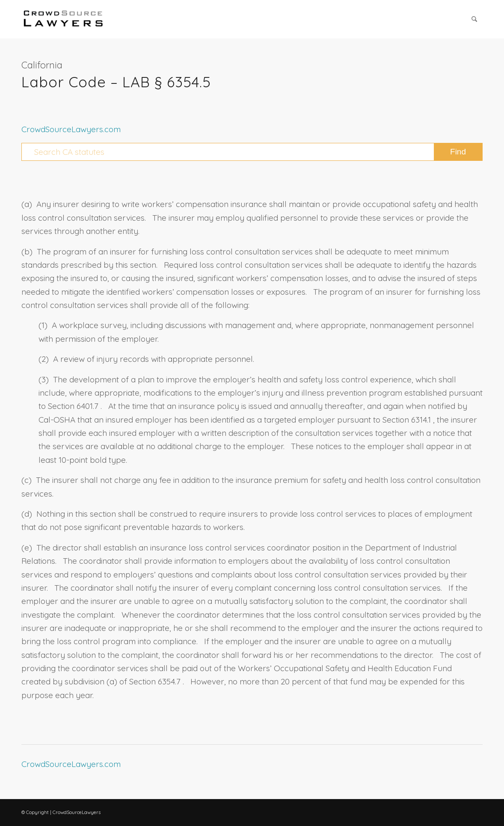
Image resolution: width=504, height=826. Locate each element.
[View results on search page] (458, 152)
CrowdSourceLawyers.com (71, 129)
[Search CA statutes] (252, 152)
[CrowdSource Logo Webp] (63, 19)
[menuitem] (474, 19)
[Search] (474, 19)
